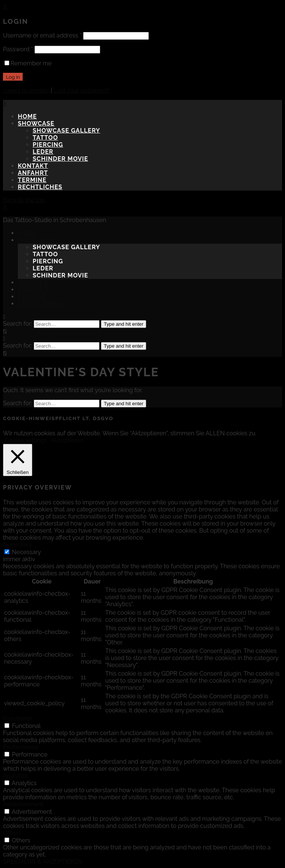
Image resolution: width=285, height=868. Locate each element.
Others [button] (12, 833)
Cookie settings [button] (26, 440)
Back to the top (24, 200)
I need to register (26, 90)
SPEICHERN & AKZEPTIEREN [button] (43, 862)
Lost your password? (82, 90)
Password (18, 49)
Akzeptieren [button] (67, 440)
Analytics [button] (15, 776)
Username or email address (42, 35)
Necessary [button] (17, 545)
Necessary (26, 552)
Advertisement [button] (23, 804)
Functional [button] (17, 719)
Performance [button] (21, 747)
